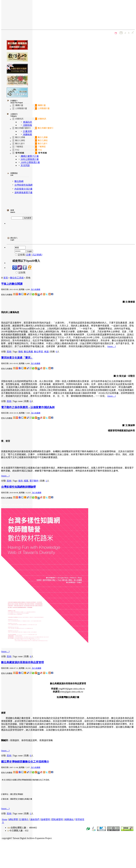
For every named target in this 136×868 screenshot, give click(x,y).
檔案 (26, 481)
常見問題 (25, 165)
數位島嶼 (19, 181)
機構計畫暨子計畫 (30, 156)
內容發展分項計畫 (23, 189)
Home (5, 819)
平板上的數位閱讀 (12, 284)
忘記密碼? (37, 255)
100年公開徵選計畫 (30, 162)
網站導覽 (13, 819)
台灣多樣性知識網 (23, 185)
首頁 (6, 278)
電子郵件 (34, 481)
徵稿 (21, 352)
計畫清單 (28, 131)
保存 (21, 481)
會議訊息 (28, 122)
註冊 (29, 255)
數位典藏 (28, 352)
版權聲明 (46, 819)
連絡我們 (35, 819)
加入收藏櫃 (36, 289)
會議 (46, 352)
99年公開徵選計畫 (30, 159)
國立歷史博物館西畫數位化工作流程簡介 (25, 762)
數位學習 (38, 352)
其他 (9, 352)
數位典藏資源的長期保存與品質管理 (22, 662)
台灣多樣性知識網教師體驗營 (18, 487)
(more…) (112, 346)
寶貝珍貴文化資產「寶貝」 (17, 358)
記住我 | (19, 255)
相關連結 (69, 819)
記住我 (19, 272)
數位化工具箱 (17, 278)
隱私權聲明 (57, 819)
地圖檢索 (27, 134)
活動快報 (27, 125)
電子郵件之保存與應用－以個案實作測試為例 (28, 407)
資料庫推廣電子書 (23, 193)
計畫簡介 (24, 819)
